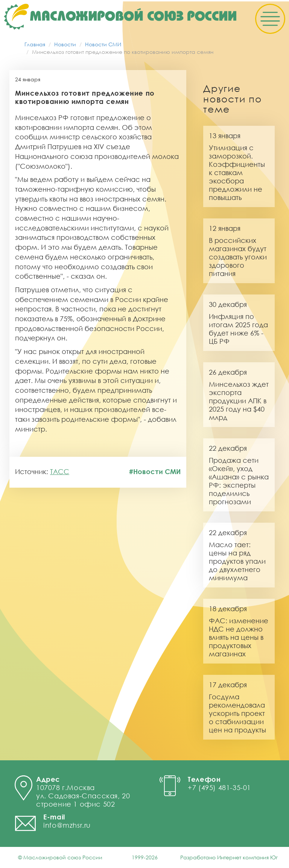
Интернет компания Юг (247, 857)
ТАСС (60, 471)
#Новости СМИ (155, 471)
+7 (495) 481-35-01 (219, 787)
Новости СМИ (103, 44)
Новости (65, 44)
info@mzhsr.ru (67, 825)
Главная (35, 44)
